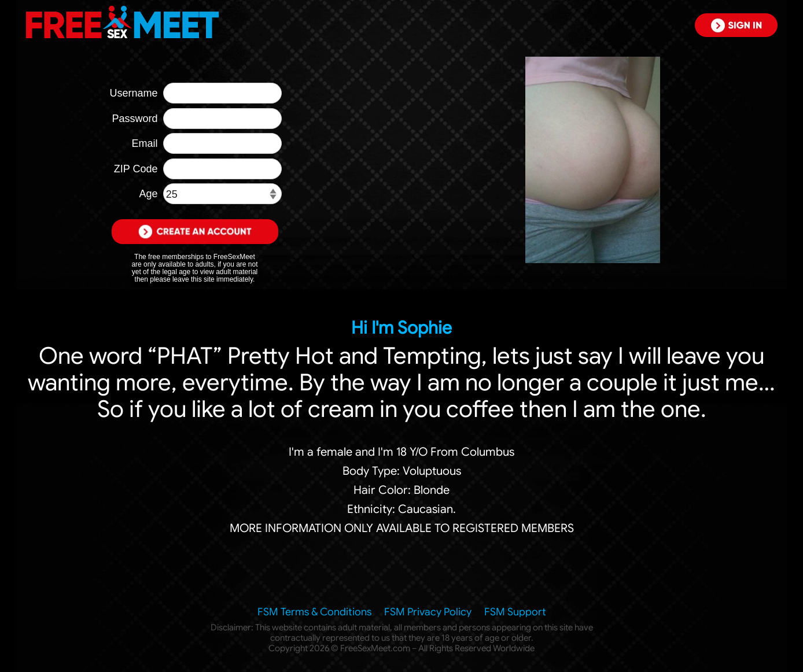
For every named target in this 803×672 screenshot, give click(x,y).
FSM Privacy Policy (428, 612)
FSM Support (515, 612)
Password (135, 119)
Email (144, 143)
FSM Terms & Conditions (314, 612)
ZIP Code (136, 169)
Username (133, 93)
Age (148, 194)
